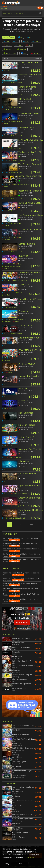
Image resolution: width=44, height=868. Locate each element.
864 (32, 524)
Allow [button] (20, 864)
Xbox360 (22, 49)
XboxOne (8, 49)
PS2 (25, 41)
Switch (7, 45)
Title (6, 59)
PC (20, 37)
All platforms (9, 37)
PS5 (29, 37)
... (25, 524)
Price (38, 59)
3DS (29, 45)
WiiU (18, 45)
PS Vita (36, 41)
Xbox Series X (10, 53)
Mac (24, 53)
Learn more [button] (29, 858)
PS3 (16, 41)
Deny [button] (7, 864)
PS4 (6, 41)
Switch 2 (35, 53)
